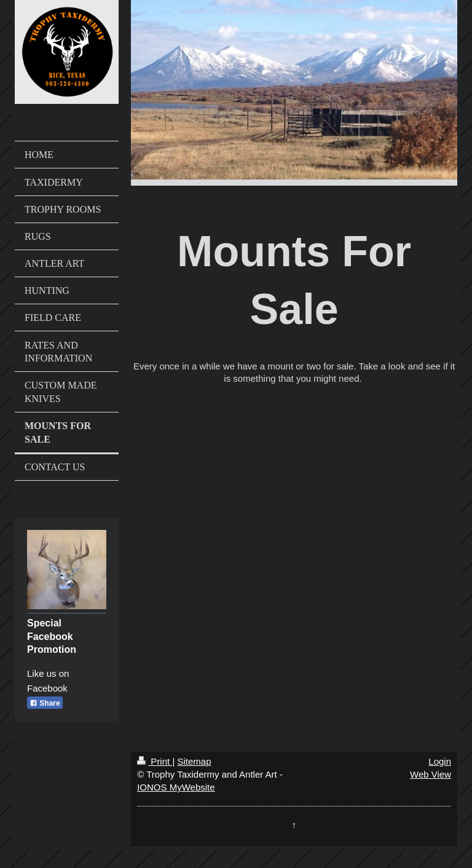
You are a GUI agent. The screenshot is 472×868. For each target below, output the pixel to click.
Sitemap (194, 761)
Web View (431, 774)
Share (45, 703)
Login (440, 761)
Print (155, 761)
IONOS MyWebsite (176, 787)
